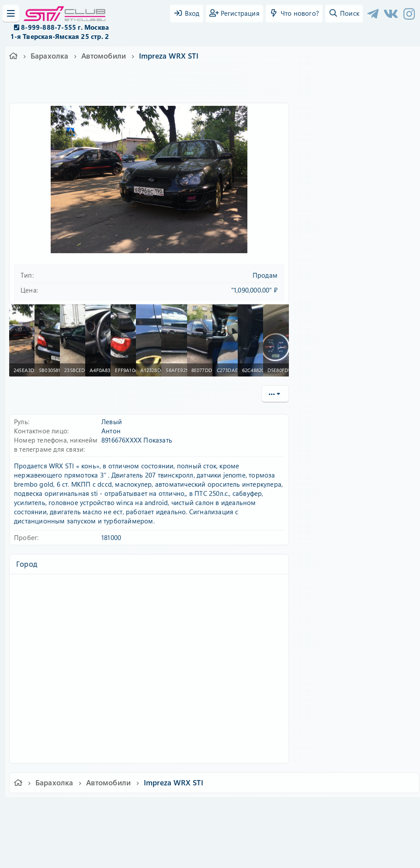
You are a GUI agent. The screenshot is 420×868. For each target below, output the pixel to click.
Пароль (316, 161)
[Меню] (11, 14)
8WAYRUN (250, 836)
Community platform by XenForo (210, 822)
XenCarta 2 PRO (176, 836)
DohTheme (233, 856)
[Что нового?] (294, 14)
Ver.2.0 (41, 810)
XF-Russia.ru (40, 829)
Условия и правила (190, 810)
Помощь (335, 810)
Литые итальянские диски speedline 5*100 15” (358, 419)
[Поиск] (344, 14)
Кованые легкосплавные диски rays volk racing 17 (356, 383)
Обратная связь (133, 810)
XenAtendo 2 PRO (176, 842)
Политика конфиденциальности (270, 810)
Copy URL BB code (329, 584)
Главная (366, 810)
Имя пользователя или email (350, 132)
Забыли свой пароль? (339, 188)
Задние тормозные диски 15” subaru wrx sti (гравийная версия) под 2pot (363, 460)
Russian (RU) (82, 810)
